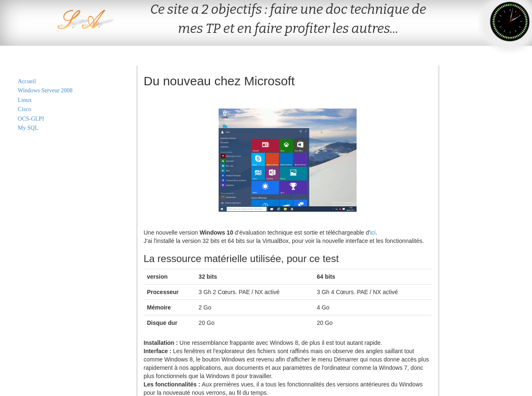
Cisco (25, 109)
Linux (25, 100)
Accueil (27, 81)
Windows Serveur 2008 (45, 90)
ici (373, 233)
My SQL (28, 128)
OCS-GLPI (31, 119)
